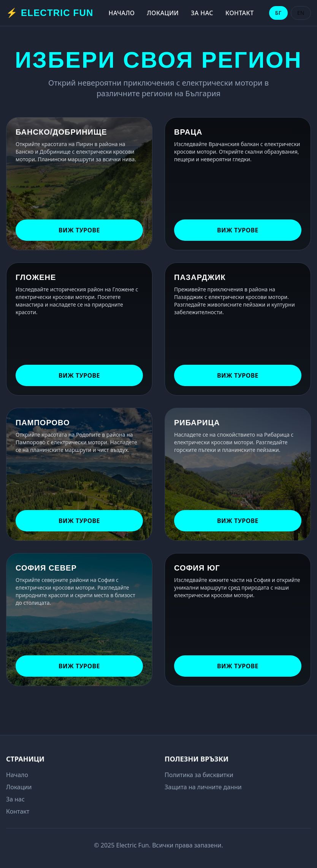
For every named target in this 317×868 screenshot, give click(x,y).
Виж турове (79, 230)
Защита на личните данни (203, 787)
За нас (202, 13)
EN (301, 13)
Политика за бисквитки (199, 775)
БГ (278, 13)
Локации (163, 13)
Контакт (240, 13)
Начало (122, 13)
